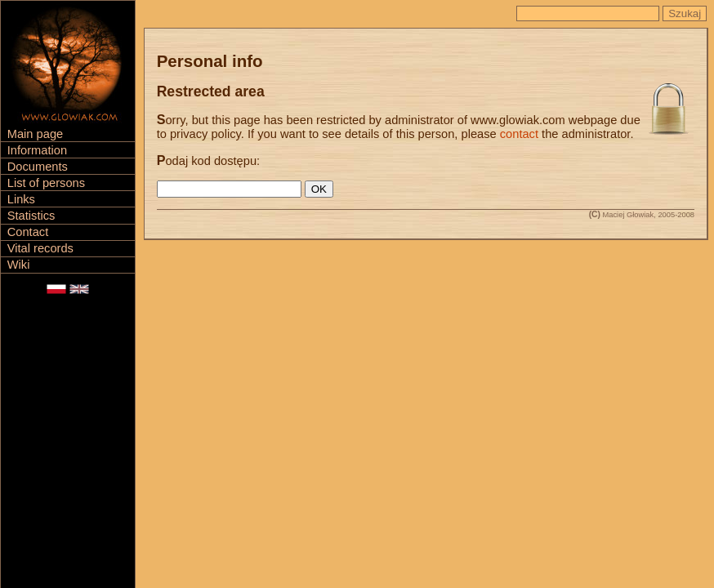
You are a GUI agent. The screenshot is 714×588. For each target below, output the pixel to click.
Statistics (31, 216)
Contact (28, 232)
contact (519, 134)
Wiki (19, 265)
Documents (38, 167)
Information (37, 150)
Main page (35, 134)
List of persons (46, 183)
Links (21, 199)
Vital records (40, 248)
